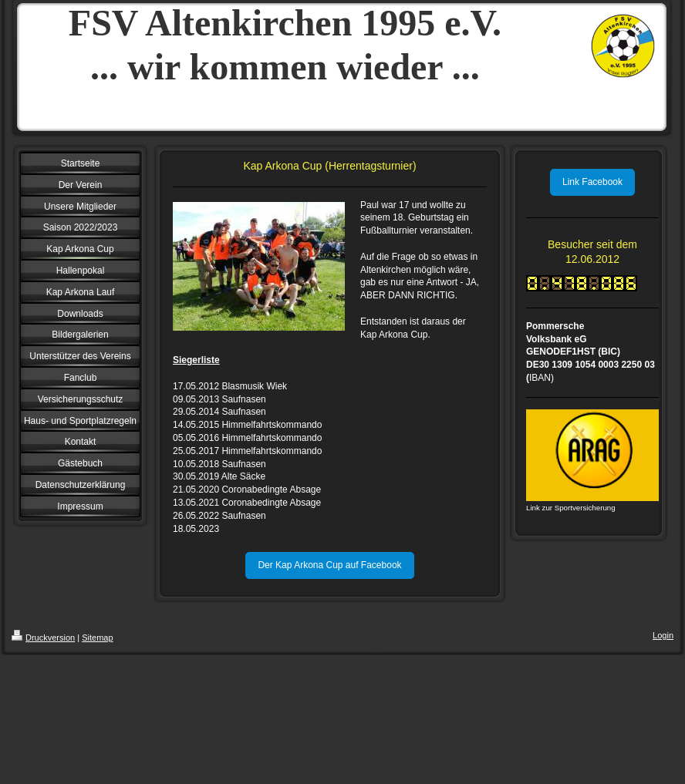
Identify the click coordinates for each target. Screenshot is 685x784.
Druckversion (43, 638)
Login (663, 635)
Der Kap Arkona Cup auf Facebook (329, 565)
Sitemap (97, 638)
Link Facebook (592, 182)
